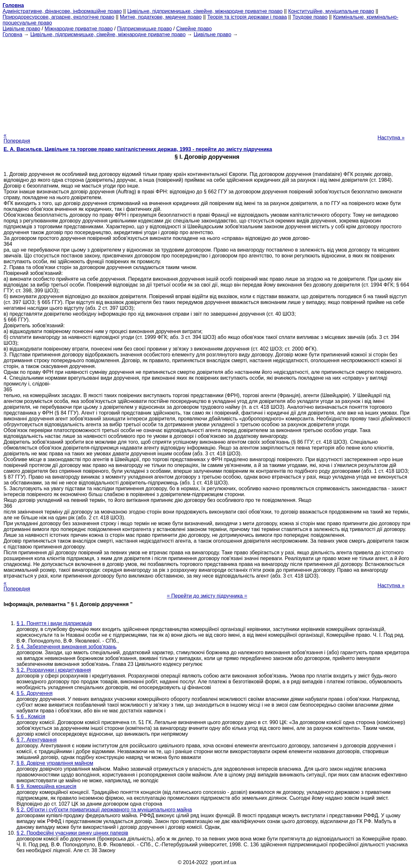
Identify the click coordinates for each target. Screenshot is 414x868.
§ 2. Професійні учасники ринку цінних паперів (72, 833)
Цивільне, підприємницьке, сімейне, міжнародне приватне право (205, 11)
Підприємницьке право (145, 29)
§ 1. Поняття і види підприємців (54, 623)
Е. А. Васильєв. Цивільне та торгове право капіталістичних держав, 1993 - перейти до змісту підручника (138, 149)
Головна (12, 34)
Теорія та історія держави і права (247, 17)
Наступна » (391, 138)
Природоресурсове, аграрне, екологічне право (58, 17)
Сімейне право (194, 29)
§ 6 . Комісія (31, 716)
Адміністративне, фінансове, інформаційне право (62, 11)
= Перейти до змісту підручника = (207, 596)
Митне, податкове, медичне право (161, 17)
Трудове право (310, 17)
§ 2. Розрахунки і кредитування (54, 670)
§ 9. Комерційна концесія (46, 786)
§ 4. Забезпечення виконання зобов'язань (66, 647)
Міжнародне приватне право (79, 29)
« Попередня (17, 138)
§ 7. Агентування (37, 740)
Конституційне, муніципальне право (331, 11)
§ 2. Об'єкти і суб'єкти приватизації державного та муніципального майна (104, 810)
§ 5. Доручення (34, 693)
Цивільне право (21, 29)
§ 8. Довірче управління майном (55, 763)
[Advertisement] (207, 83)
